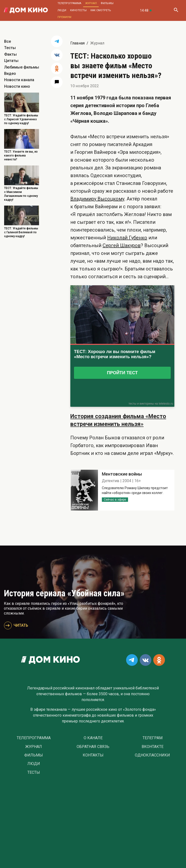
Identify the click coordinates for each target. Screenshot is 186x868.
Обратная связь (93, 747)
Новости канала (19, 80)
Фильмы (107, 3)
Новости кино (17, 86)
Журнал (91, 3)
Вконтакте (153, 747)
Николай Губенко (127, 238)
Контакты (93, 755)
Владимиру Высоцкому (97, 199)
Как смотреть (101, 10)
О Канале (93, 738)
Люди (62, 10)
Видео (10, 74)
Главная (77, 43)
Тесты (10, 48)
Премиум (64, 17)
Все (8, 41)
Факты (10, 54)
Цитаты (11, 61)
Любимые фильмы (22, 67)
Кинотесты (78, 10)
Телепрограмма (69, 3)
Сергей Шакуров (122, 245)
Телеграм (153, 738)
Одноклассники (152, 755)
